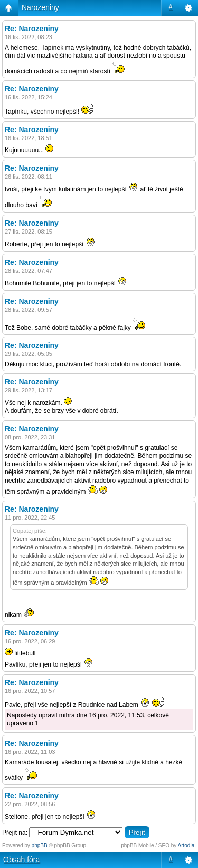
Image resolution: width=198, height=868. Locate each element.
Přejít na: (15, 833)
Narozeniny (40, 7)
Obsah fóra (21, 860)
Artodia (186, 846)
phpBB (40, 846)
